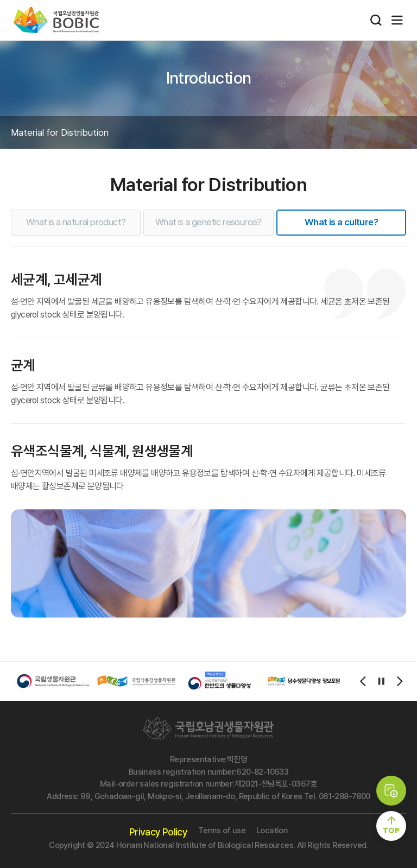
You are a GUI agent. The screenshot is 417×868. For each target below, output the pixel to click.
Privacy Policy (159, 832)
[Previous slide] (363, 681)
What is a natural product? (76, 222)
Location (272, 831)
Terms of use (222, 831)
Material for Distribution (60, 132)
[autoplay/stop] (381, 681)
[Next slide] (400, 681)
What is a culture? (341, 222)
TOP (391, 831)
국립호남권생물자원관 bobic (56, 20)
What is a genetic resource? (208, 222)
